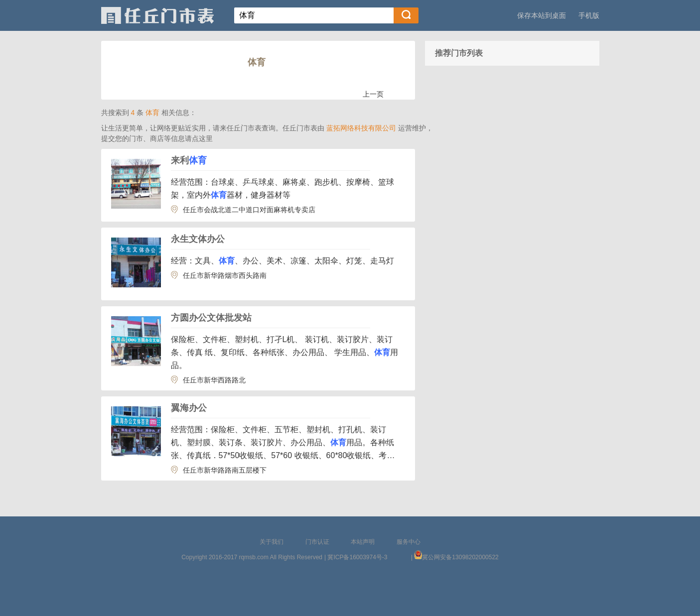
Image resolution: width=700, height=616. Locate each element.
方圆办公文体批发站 (211, 318)
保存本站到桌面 (542, 15)
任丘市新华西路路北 (214, 380)
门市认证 (317, 542)
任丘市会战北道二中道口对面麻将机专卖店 (249, 210)
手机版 (589, 15)
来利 (189, 160)
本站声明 (363, 542)
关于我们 (272, 542)
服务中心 (409, 542)
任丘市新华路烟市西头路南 (225, 275)
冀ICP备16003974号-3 (357, 557)
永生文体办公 (198, 239)
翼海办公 (189, 408)
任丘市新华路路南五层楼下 (225, 470)
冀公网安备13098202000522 (460, 557)
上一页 (373, 94)
